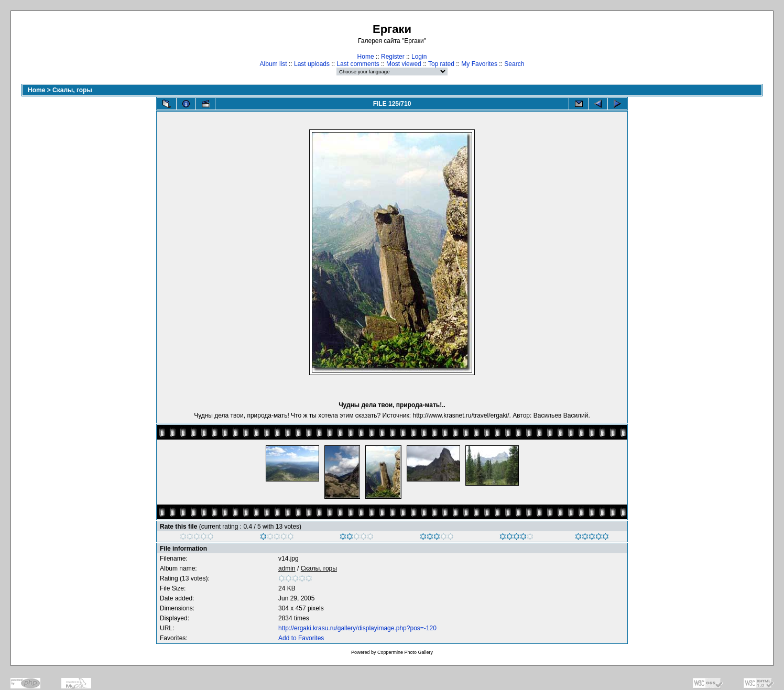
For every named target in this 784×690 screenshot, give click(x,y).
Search (514, 64)
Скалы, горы (72, 90)
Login (419, 57)
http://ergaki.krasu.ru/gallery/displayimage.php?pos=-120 (357, 628)
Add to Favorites (301, 638)
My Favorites (479, 64)
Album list (274, 64)
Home (366, 57)
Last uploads (312, 64)
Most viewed (404, 64)
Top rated (441, 64)
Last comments (358, 64)
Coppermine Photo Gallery (405, 652)
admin (287, 568)
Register (393, 57)
